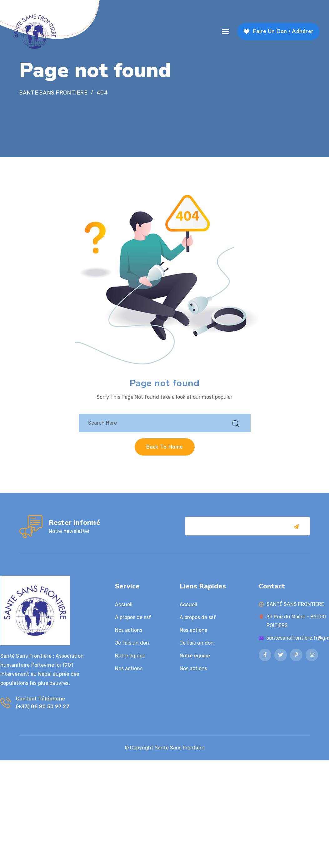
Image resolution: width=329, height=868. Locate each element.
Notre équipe (130, 656)
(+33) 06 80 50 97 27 (43, 707)
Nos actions (129, 630)
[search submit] (236, 423)
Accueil (124, 605)
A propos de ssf (133, 617)
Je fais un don (132, 643)
